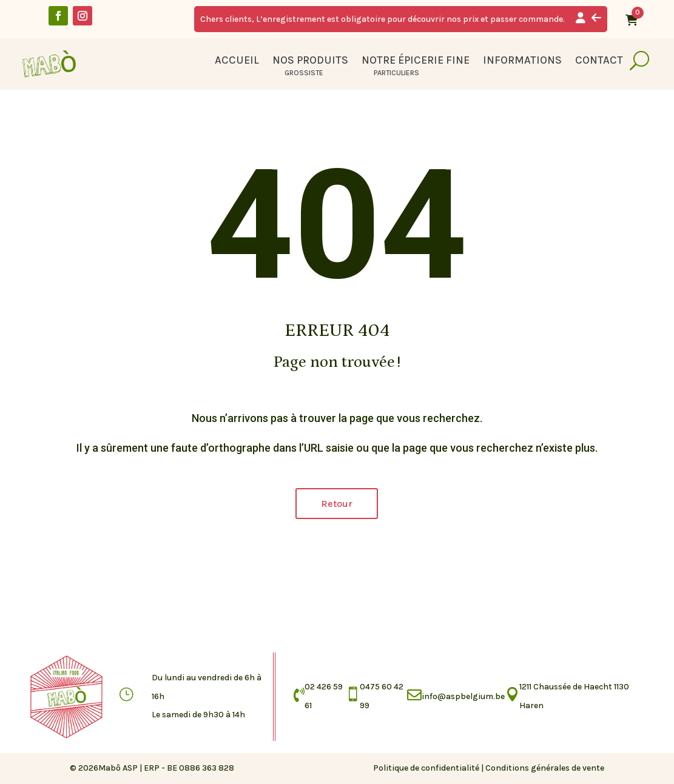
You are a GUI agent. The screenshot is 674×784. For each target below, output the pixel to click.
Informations (522, 61)
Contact (599, 61)
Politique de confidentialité (426, 768)
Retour (337, 504)
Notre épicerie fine (416, 61)
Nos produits (310, 61)
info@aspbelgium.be (463, 696)
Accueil (237, 61)
